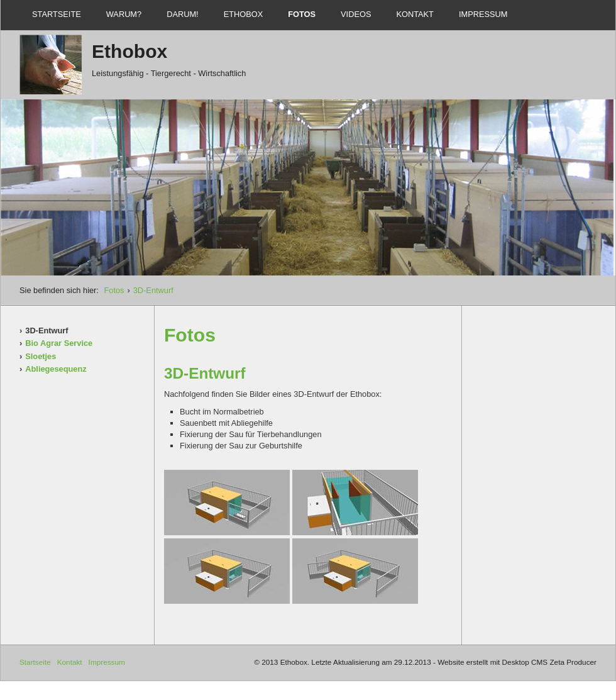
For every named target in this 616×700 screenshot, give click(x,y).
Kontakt (415, 14)
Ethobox (244, 14)
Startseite (57, 14)
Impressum (483, 14)
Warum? (124, 14)
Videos (356, 14)
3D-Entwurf (153, 290)
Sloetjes (41, 356)
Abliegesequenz (56, 369)
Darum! (182, 14)
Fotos (302, 14)
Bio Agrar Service (59, 343)
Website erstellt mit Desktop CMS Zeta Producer (517, 662)
